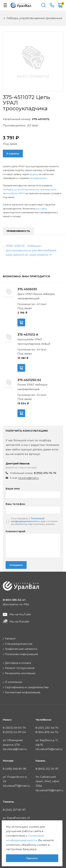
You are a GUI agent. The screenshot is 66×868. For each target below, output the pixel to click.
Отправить (16, 565)
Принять (32, 858)
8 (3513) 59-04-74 (14, 728)
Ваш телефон (15, 504)
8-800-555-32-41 (52, 5)
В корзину (13, 154)
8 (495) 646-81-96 (15, 769)
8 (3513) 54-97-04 (14, 732)
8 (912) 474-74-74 (45, 473)
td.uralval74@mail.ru (49, 749)
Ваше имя (13, 489)
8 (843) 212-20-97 (47, 769)
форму (34, 174)
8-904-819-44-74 (47, 732)
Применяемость (18, 231)
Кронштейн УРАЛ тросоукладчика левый (34, 342)
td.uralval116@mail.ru (49, 790)
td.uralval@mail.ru (29, 478)
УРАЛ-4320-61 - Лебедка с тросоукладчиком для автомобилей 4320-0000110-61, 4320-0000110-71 (31, 250)
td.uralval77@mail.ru (16, 786)
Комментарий (15, 531)
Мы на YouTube (20, 614)
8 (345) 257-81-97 (14, 810)
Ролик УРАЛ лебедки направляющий (32, 387)
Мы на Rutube (19, 622)
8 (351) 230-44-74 (47, 728)
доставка (41, 209)
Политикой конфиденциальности (28, 520)
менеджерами (39, 178)
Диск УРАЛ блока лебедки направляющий (36, 296)
